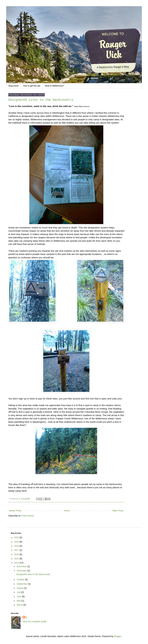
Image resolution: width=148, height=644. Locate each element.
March (20, 605)
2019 (17, 542)
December (22, 566)
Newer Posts (15, 511)
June (19, 597)
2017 (17, 550)
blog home (13, 86)
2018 (17, 546)
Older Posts (118, 511)
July (19, 592)
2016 (17, 554)
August (20, 588)
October (21, 580)
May (19, 601)
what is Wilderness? (54, 86)
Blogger (118, 636)
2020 (17, 537)
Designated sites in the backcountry (41, 100)
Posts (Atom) (28, 516)
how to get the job (32, 86)
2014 (17, 563)
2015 (17, 559)
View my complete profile (35, 621)
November (22, 571)
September (22, 584)
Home (67, 511)
